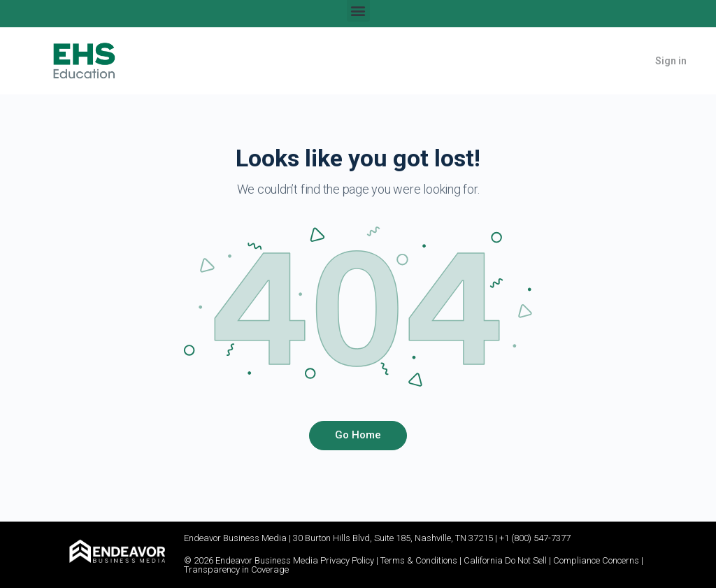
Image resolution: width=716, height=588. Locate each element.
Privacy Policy (347, 560)
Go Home (358, 435)
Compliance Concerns (596, 560)
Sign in (671, 61)
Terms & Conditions (419, 560)
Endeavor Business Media (235, 538)
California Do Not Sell (505, 560)
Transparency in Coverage (236, 569)
